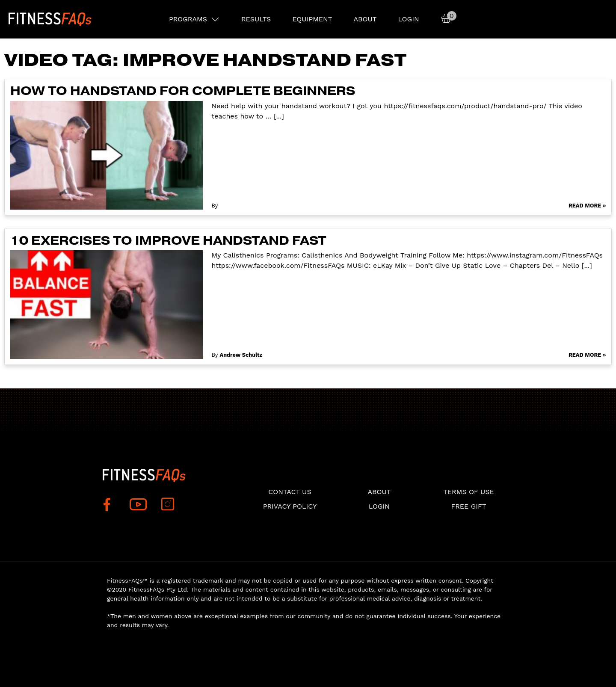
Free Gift (468, 506)
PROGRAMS (188, 19)
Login (408, 19)
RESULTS (256, 19)
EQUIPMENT (312, 19)
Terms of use (469, 492)
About (365, 19)
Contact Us (290, 492)
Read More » (587, 206)
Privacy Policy (290, 506)
